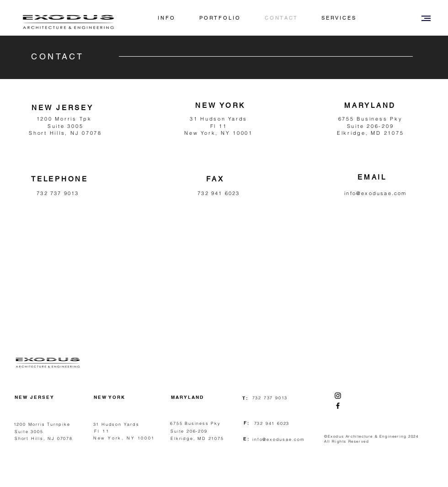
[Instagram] (338, 396)
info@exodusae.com (375, 193)
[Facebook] (338, 406)
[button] (426, 18)
